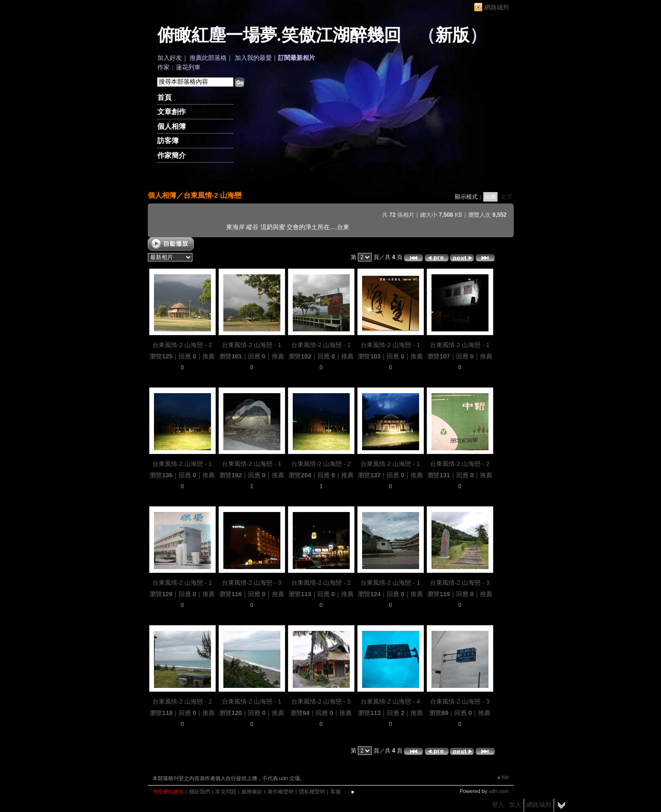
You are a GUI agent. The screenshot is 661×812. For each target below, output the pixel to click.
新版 (452, 35)
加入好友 (170, 58)
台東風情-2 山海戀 (213, 195)
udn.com (498, 791)
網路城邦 (497, 7)
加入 (515, 805)
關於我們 (200, 792)
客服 (335, 792)
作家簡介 (172, 155)
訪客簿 (168, 140)
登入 (498, 805)
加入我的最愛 (253, 58)
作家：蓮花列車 (179, 67)
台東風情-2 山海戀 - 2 (182, 345)
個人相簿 (172, 126)
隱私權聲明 (312, 792)
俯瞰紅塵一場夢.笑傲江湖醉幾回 (279, 35)
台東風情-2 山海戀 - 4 (390, 701)
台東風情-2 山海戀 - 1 (252, 345)
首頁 (164, 97)
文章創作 (172, 111)
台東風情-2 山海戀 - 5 (321, 701)
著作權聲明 (281, 792)
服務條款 (252, 792)
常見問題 (226, 792)
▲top (502, 777)
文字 (507, 197)
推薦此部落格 (208, 58)
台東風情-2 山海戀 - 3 (252, 583)
